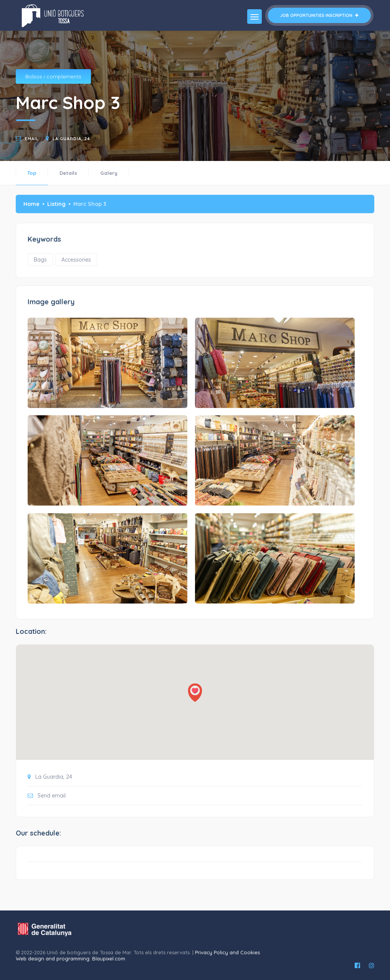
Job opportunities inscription (319, 15)
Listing (56, 204)
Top (32, 173)
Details (68, 173)
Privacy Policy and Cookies (227, 952)
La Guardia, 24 (71, 139)
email (32, 139)
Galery (109, 173)
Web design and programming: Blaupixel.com (70, 958)
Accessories (76, 260)
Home (31, 204)
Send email (52, 796)
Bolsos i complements (53, 76)
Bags (40, 260)
